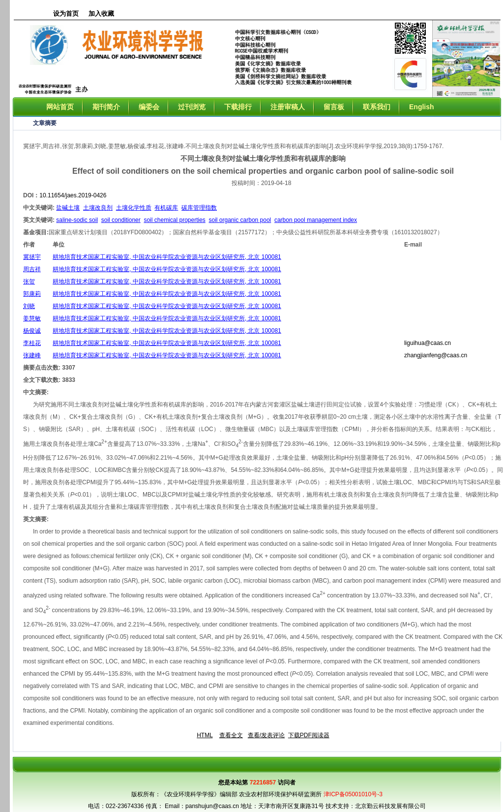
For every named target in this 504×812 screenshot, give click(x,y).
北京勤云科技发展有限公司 (390, 806)
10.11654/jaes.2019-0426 (73, 195)
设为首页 (66, 14)
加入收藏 (101, 14)
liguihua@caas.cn (428, 343)
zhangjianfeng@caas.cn (436, 355)
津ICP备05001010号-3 (353, 794)
